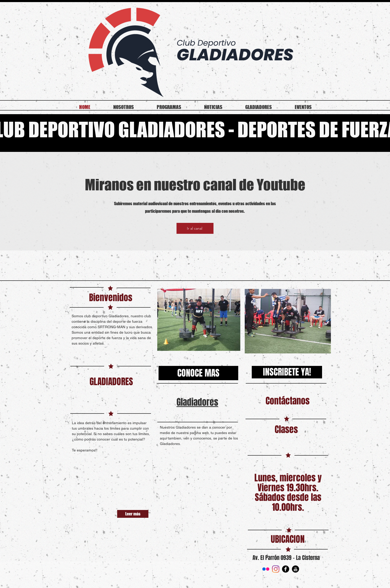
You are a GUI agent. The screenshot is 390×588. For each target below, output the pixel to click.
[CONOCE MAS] (198, 373)
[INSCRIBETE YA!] (287, 372)
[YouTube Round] (295, 569)
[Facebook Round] (286, 569)
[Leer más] (133, 514)
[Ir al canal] (195, 228)
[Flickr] (266, 569)
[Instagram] (276, 569)
